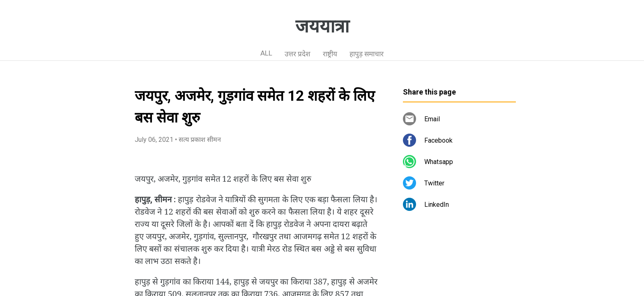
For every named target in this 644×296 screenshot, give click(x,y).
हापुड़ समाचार (367, 54)
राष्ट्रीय (330, 54)
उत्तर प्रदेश (298, 54)
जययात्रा (322, 26)
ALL (266, 53)
